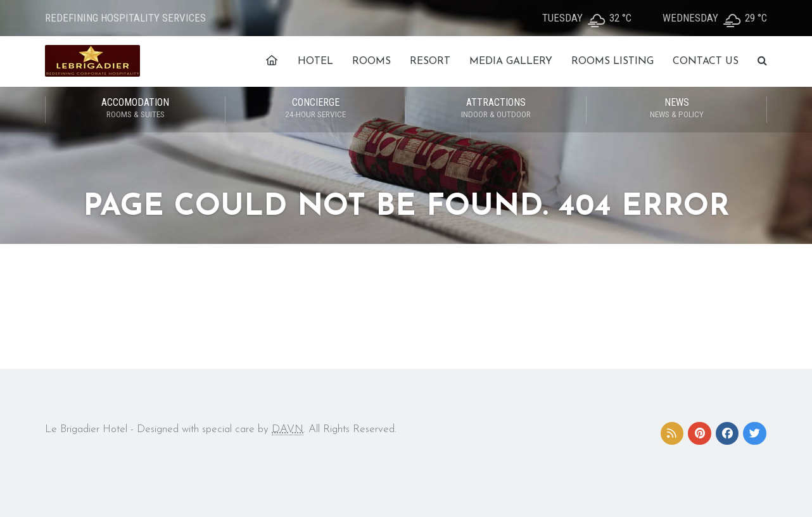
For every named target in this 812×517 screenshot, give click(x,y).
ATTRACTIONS (496, 109)
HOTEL (315, 61)
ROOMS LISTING (612, 61)
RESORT (430, 61)
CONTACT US (706, 61)
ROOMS (371, 61)
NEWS (676, 109)
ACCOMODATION (135, 109)
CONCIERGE (315, 109)
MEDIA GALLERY (511, 61)
